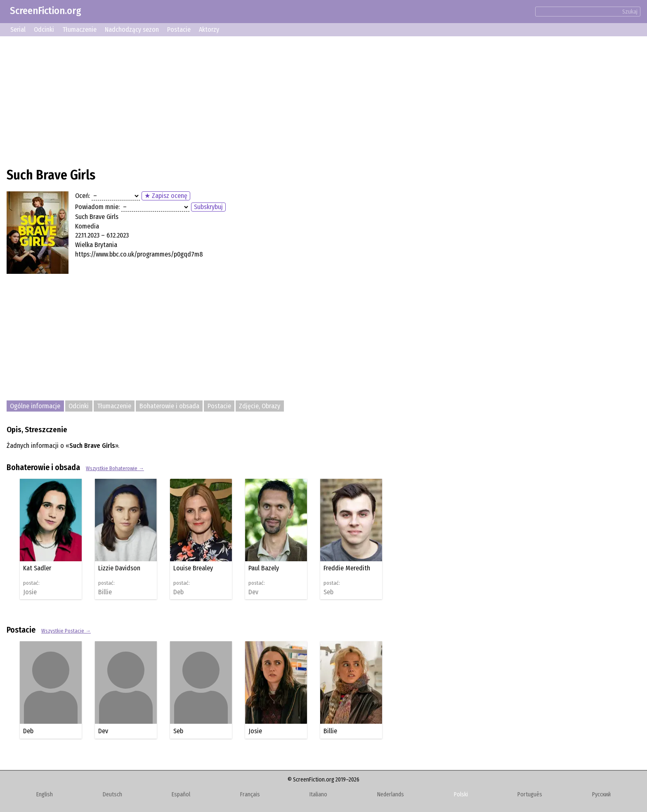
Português (530, 794)
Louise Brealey (193, 568)
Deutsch (112, 794)
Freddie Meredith (347, 568)
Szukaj (630, 12)
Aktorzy (209, 29)
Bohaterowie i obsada (169, 406)
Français (250, 794)
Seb (328, 592)
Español (181, 794)
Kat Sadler (37, 568)
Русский (601, 794)
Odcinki (44, 29)
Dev (253, 592)
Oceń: (83, 196)
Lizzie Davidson (119, 568)
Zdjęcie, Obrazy (260, 406)
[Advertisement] (254, 101)
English (45, 794)
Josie (30, 592)
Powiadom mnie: (97, 207)
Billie (105, 592)
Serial (18, 29)
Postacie (179, 29)
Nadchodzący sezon (132, 29)
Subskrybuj (208, 207)
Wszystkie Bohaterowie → (115, 468)
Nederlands (391, 794)
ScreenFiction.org (46, 11)
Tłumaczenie (79, 29)
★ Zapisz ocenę (166, 196)
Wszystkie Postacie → (66, 631)
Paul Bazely (264, 568)
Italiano (318, 794)
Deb (178, 592)
